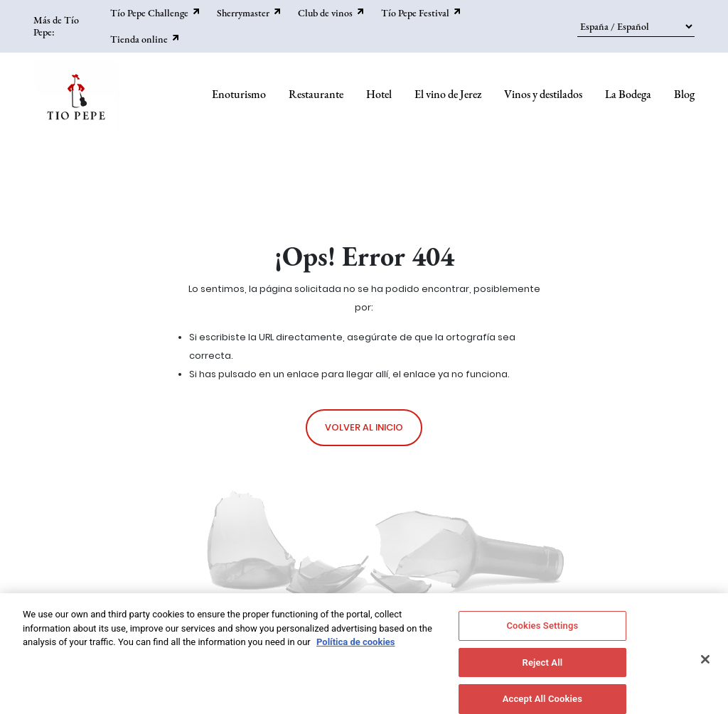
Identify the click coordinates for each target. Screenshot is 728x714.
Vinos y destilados (543, 94)
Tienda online (139, 39)
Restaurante (316, 94)
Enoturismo (239, 94)
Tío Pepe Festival (415, 13)
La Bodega (628, 94)
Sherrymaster (243, 13)
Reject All (543, 668)
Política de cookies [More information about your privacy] (356, 648)
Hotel (379, 94)
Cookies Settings (542, 631)
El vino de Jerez (448, 94)
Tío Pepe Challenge (149, 13)
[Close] (705, 665)
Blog (684, 94)
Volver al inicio (364, 427)
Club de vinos (325, 13)
